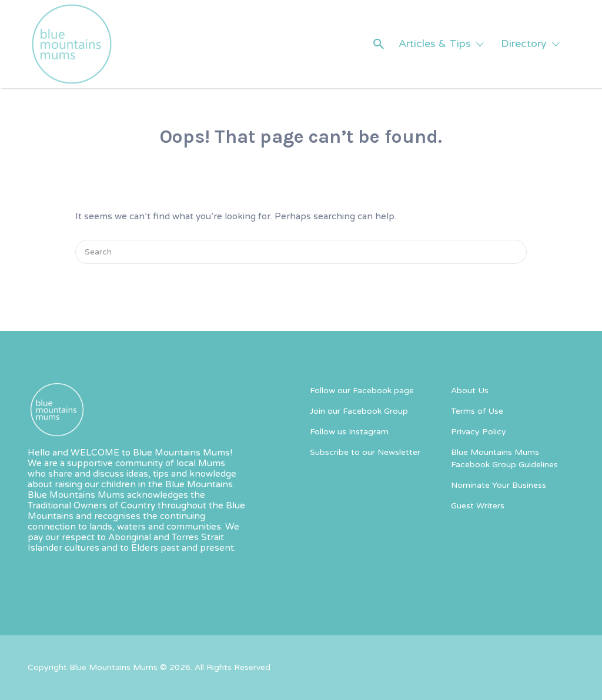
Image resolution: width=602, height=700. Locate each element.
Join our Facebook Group (359, 411)
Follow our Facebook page (362, 391)
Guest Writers (478, 506)
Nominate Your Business (499, 485)
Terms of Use (477, 411)
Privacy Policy (479, 432)
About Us (470, 391)
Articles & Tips (435, 43)
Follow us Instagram (349, 432)
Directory (524, 43)
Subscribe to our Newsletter (365, 452)
